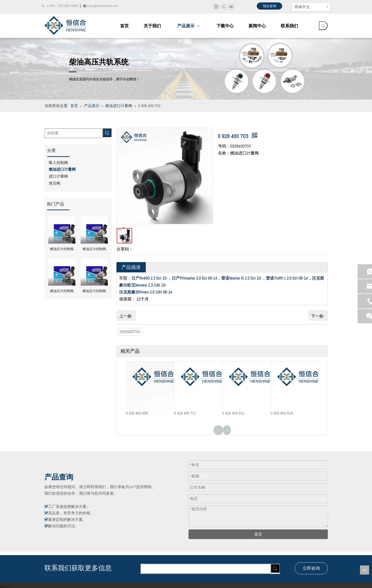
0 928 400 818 (282, 413)
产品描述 (131, 267)
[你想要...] (74, 133)
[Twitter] (223, 7)
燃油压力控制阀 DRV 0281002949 (94, 249)
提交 (258, 534)
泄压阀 (55, 183)
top (365, 570)
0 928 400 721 (185, 413)
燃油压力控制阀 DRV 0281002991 (62, 249)
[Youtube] (231, 7)
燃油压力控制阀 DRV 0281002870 (62, 291)
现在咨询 (269, 6)
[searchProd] (206, 569)
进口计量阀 (58, 176)
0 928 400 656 (137, 413)
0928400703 (130, 332)
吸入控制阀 (58, 163)
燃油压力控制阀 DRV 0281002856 (94, 291)
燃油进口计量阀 (62, 169)
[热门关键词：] (323, 26)
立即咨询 (311, 568)
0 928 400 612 (233, 413)
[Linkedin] (216, 7)
